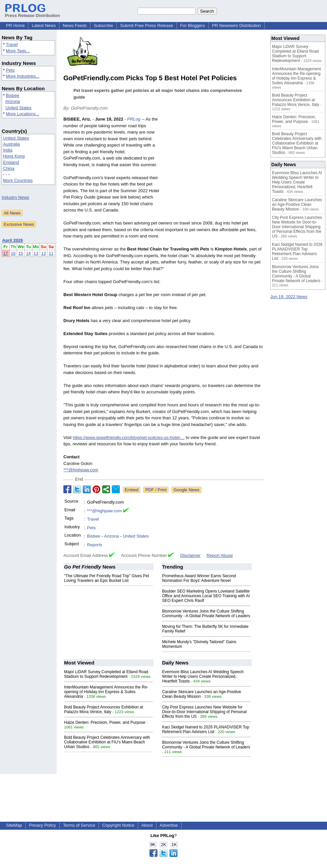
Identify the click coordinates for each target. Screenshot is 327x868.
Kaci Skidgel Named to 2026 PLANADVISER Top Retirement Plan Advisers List (206, 729)
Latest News (44, 25)
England (11, 162)
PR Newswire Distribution (236, 25)
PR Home (15, 25)
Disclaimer (190, 555)
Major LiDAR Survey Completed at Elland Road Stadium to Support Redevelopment (106, 674)
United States (18, 108)
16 (13, 253)
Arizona (13, 101)
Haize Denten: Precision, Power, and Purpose (105, 722)
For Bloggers (193, 25)
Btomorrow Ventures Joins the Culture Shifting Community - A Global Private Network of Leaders (206, 614)
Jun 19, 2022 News (289, 297)
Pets (10, 70)
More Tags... (18, 51)
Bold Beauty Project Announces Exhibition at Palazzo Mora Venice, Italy (104, 709)
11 (51, 253)
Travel (12, 44)
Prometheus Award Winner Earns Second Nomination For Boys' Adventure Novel (199, 578)
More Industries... (23, 76)
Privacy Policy (43, 825)
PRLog (134, 119)
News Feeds (75, 25)
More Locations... (23, 114)
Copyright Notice (118, 825)
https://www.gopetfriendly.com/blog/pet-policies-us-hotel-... (129, 437)
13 (36, 253)
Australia (12, 144)
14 (28, 253)
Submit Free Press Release (147, 25)
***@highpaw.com (81, 470)
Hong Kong (14, 156)
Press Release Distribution (33, 13)
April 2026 (13, 240)
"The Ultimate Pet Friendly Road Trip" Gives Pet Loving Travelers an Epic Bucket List (107, 578)
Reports (95, 545)
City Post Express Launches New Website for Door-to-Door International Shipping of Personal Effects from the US (204, 712)
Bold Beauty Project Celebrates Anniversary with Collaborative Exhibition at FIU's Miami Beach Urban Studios (107, 742)
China (9, 168)
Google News (187, 490)
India (8, 150)
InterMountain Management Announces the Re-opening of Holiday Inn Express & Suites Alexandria (106, 692)
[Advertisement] (214, 165)
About (147, 825)
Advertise (169, 825)
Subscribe (103, 25)
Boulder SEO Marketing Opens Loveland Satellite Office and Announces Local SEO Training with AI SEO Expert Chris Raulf (206, 596)
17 (6, 253)
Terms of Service (79, 825)
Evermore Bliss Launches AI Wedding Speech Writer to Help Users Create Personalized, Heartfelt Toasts (203, 676)
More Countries (18, 180)
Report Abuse (220, 555)
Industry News (15, 197)
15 (21, 253)
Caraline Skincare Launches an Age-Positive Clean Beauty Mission (297, 205)
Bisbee (13, 95)
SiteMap (14, 825)
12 (43, 253)
